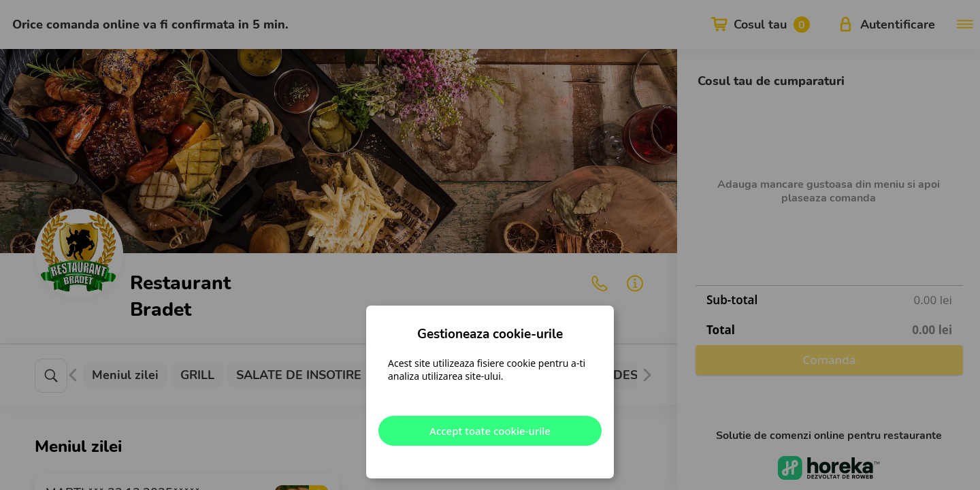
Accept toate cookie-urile (490, 431)
